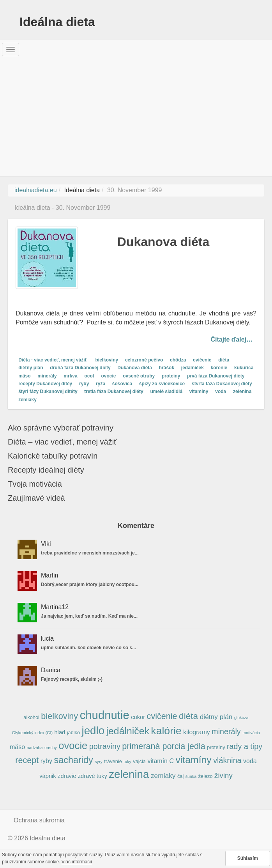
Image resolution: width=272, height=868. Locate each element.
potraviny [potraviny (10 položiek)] (105, 746)
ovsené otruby (139, 376)
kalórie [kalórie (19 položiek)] (166, 731)
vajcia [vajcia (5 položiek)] (139, 761)
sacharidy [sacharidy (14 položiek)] (73, 760)
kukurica (244, 368)
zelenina (242, 392)
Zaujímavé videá (36, 498)
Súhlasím (248, 858)
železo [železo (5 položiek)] (206, 776)
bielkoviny (107, 360)
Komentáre (136, 526)
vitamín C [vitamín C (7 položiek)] (161, 761)
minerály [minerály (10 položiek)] (226, 732)
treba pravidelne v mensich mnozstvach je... (90, 553)
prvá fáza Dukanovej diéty (216, 376)
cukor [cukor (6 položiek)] (138, 717)
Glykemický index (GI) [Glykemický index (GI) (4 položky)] (32, 733)
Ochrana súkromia (39, 820)
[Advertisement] (136, 118)
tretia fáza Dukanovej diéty (114, 392)
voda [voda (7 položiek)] (250, 761)
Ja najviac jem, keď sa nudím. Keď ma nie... (89, 616)
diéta (224, 360)
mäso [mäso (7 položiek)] (17, 747)
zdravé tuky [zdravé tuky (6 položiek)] (93, 776)
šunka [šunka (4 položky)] (191, 776)
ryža (101, 384)
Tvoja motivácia (35, 484)
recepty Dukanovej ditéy (45, 384)
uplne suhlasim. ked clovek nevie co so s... (88, 648)
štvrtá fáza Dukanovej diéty (222, 384)
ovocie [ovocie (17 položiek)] (73, 746)
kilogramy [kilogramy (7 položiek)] (196, 732)
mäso (24, 376)
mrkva (70, 376)
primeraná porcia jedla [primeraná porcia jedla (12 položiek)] (164, 746)
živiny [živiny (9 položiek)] (223, 775)
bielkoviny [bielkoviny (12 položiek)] (59, 716)
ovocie (109, 376)
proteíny (171, 376)
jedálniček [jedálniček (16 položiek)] (128, 731)
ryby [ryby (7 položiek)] (46, 761)
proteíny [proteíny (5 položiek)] (216, 747)
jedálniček (193, 368)
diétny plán (31, 368)
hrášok (167, 368)
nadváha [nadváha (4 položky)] (35, 748)
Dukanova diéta (163, 242)
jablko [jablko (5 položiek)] (73, 732)
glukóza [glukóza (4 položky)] (241, 717)
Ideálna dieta (57, 22)
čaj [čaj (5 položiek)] (180, 776)
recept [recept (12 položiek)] (27, 760)
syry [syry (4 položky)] (99, 762)
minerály (47, 376)
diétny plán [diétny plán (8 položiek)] (216, 717)
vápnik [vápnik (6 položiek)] (48, 776)
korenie (219, 368)
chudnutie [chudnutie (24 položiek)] (105, 715)
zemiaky (27, 400)
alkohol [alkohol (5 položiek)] (31, 717)
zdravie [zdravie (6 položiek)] (67, 776)
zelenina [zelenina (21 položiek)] (129, 774)
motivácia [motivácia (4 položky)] (251, 733)
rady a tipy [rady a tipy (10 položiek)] (245, 746)
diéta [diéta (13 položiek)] (188, 716)
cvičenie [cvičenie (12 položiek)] (162, 716)
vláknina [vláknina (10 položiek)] (227, 760)
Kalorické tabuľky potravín (53, 456)
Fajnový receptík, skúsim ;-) (72, 679)
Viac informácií (77, 862)
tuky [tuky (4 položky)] (127, 762)
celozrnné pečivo (144, 360)
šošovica (122, 384)
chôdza (178, 360)
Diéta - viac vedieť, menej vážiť (53, 360)
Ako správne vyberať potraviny (61, 428)
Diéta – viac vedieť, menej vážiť (62, 442)
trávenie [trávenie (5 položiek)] (113, 761)
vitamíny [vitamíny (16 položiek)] (193, 760)
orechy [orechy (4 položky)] (51, 748)
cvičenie (202, 360)
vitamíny (199, 392)
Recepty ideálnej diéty (46, 470)
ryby (84, 384)
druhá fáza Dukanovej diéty (80, 368)
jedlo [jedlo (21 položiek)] (93, 731)
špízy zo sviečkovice (162, 384)
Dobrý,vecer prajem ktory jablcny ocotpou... (90, 585)
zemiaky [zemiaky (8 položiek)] (163, 776)
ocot (89, 376)
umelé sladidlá (166, 392)
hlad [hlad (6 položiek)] (60, 732)
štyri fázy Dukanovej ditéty (48, 392)
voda (221, 392)
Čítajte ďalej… (231, 339)
